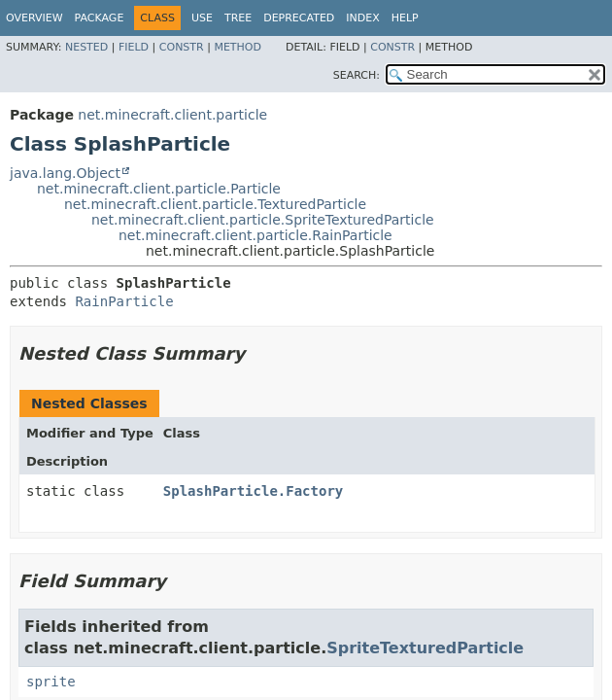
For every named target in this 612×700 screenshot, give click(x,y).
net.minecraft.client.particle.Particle (159, 189)
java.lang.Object (65, 173)
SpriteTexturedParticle (425, 648)
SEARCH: (357, 75)
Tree (238, 18)
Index (362, 18)
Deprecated (299, 18)
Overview (34, 18)
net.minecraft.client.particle (172, 115)
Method (238, 47)
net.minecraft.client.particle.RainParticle (255, 235)
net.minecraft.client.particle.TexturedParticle (215, 204)
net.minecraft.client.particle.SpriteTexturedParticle (263, 220)
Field (134, 47)
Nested (86, 47)
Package (100, 18)
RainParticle (124, 301)
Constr (182, 47)
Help (405, 18)
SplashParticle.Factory (253, 491)
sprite (51, 682)
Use (202, 18)
